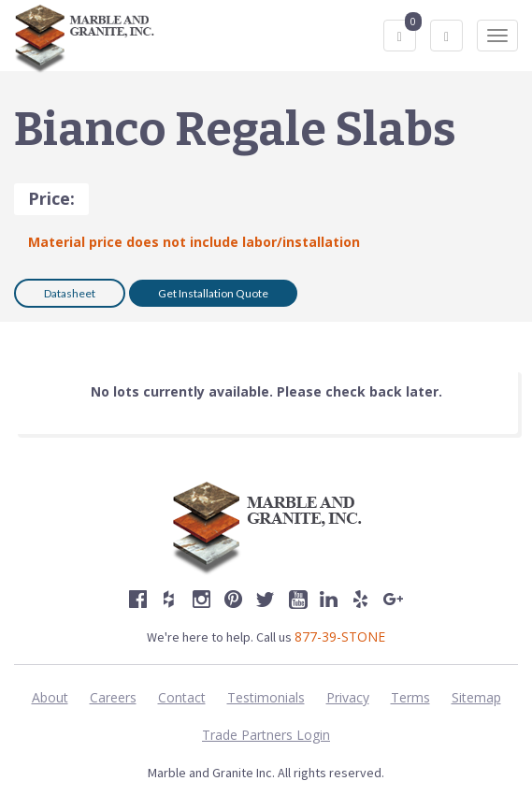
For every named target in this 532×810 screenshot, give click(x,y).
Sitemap (476, 697)
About (50, 697)
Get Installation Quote (213, 293)
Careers (113, 697)
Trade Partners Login (266, 735)
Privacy (348, 697)
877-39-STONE (340, 636)
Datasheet (70, 293)
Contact (182, 697)
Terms (410, 697)
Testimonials (266, 697)
